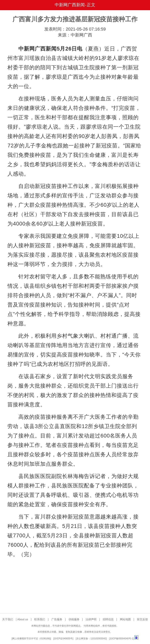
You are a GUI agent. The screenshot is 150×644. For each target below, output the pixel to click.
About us (23, 619)
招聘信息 (108, 619)
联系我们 (40, 619)
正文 (91, 5)
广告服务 (57, 619)
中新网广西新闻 (70, 5)
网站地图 (125, 619)
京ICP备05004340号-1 (121, 639)
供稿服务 (74, 619)
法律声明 (91, 619)
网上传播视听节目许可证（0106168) (31, 639)
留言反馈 (142, 619)
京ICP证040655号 (63, 639)
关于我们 (8, 619)
